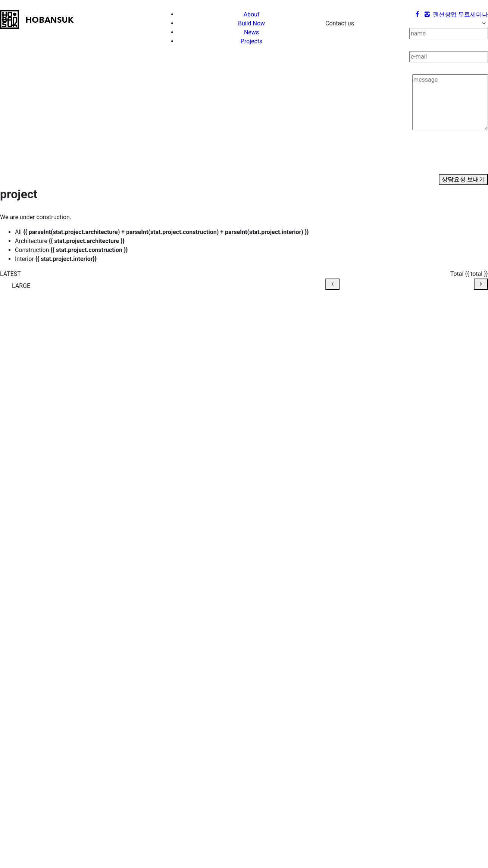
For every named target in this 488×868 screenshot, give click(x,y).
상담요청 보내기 (463, 179)
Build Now (251, 23)
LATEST (10, 274)
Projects (252, 41)
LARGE (21, 286)
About (252, 14)
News (251, 32)
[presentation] (382, 159)
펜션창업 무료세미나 (460, 14)
